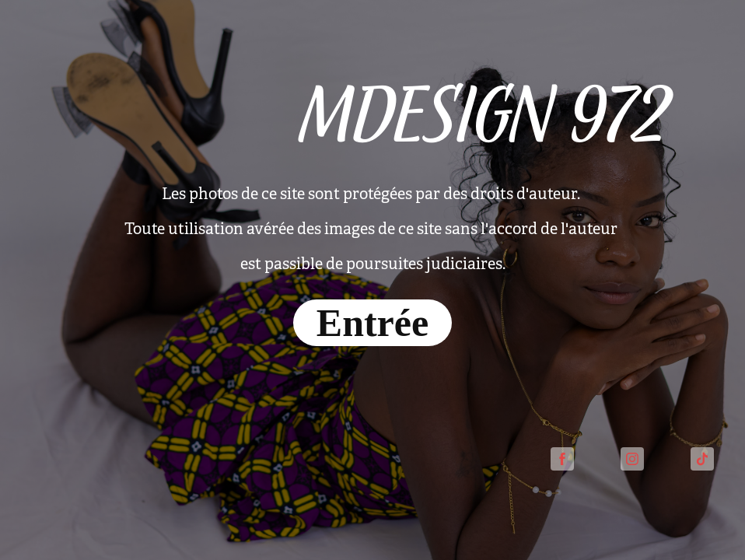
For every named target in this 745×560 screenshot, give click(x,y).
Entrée (372, 323)
